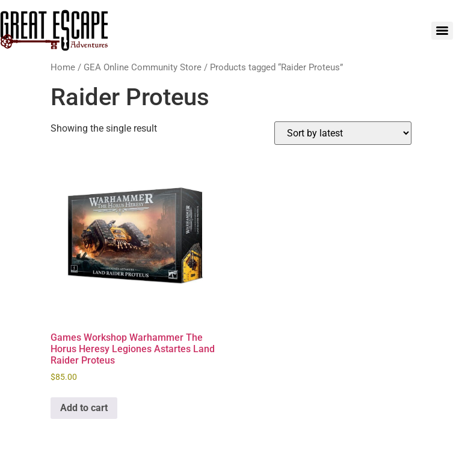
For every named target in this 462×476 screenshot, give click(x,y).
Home (63, 67)
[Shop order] (343, 133)
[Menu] (442, 31)
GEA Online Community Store (143, 67)
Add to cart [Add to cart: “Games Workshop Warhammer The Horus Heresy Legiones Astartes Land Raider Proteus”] (84, 408)
